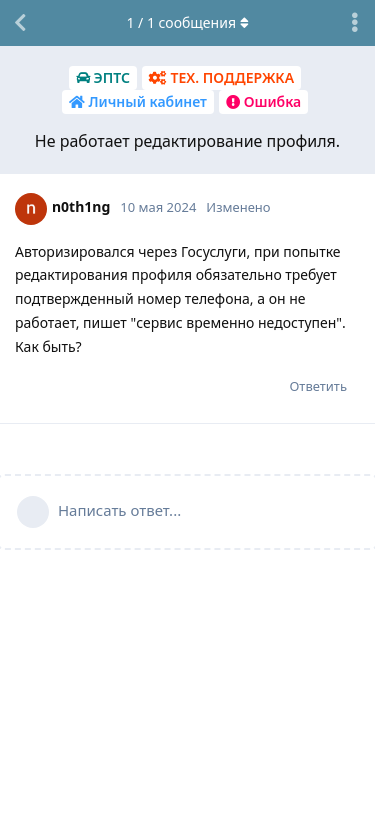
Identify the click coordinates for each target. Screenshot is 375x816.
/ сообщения (187, 22)
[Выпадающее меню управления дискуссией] (355, 23)
